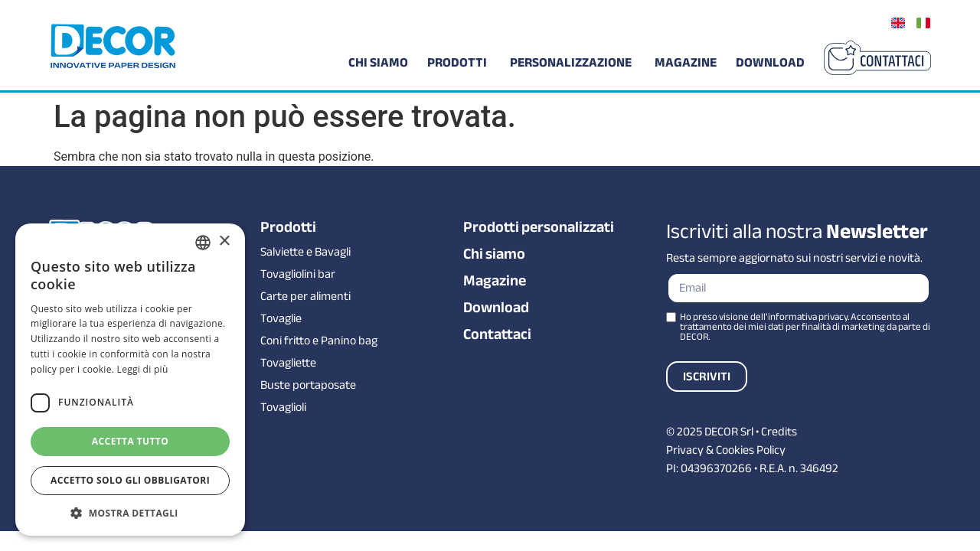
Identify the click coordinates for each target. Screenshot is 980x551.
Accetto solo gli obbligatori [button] (130, 480)
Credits (779, 432)
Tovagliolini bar (298, 274)
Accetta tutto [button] (130, 441)
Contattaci (497, 334)
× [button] (224, 241)
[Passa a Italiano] (923, 22)
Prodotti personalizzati (539, 227)
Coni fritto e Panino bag (319, 341)
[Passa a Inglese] (898, 22)
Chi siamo (494, 254)
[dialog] (130, 380)
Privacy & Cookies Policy (726, 450)
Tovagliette (288, 363)
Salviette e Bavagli (305, 252)
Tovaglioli (283, 407)
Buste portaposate (308, 385)
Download (496, 308)
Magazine (495, 281)
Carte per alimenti (305, 296)
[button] (130, 513)
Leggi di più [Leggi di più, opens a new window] (143, 369)
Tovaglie (281, 318)
